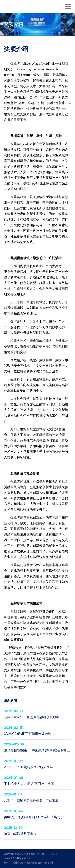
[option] (37, 24)
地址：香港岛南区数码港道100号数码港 (29, 863)
